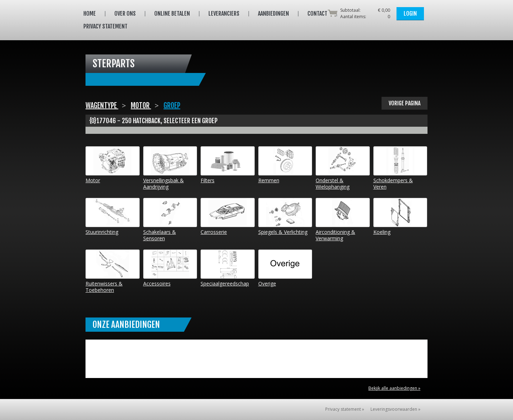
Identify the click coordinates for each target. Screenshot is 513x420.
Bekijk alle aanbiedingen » (394, 388)
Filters (228, 165)
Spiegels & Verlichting (285, 217)
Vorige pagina (405, 103)
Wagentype (102, 106)
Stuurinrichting (113, 217)
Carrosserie (228, 217)
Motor (141, 106)
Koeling (400, 217)
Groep (172, 106)
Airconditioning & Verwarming (343, 220)
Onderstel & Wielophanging (343, 168)
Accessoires (170, 268)
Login (410, 14)
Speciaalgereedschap (228, 268)
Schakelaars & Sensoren (170, 220)
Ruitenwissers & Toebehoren (113, 271)
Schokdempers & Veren (400, 168)
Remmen (285, 165)
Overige (285, 268)
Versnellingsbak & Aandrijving (170, 168)
